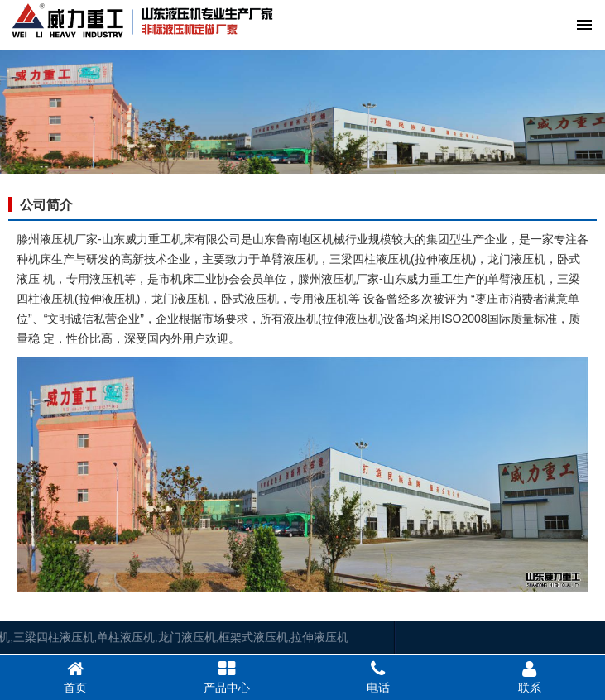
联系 (529, 677)
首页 (76, 677)
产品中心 (227, 677)
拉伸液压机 (253, 637)
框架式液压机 (187, 637)
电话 (379, 677)
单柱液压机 (60, 637)
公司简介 (46, 205)
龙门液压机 (120, 637)
